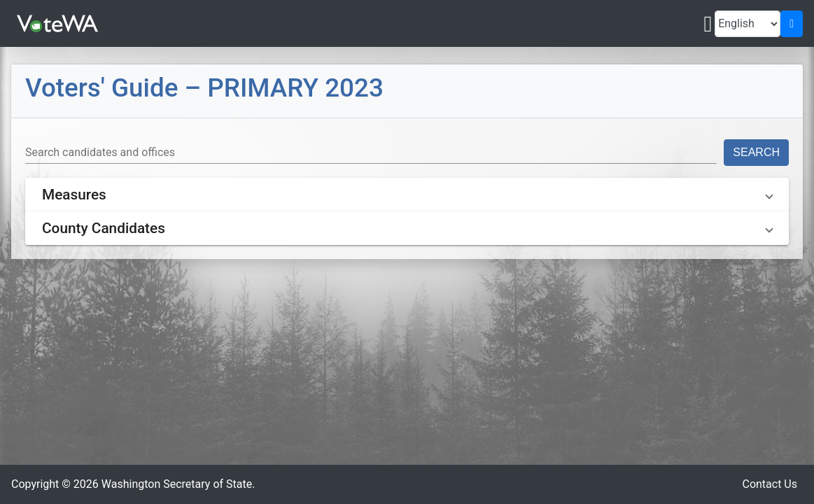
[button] (407, 195)
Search (756, 152)
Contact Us (770, 484)
